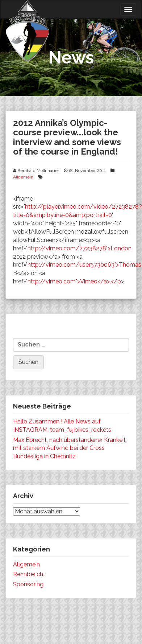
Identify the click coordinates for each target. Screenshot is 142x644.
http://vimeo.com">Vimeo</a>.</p (74, 281)
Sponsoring (28, 584)
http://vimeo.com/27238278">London (80, 248)
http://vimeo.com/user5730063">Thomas (84, 265)
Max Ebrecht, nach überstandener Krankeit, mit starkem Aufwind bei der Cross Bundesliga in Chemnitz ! (70, 448)
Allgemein (23, 177)
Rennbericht (29, 574)
